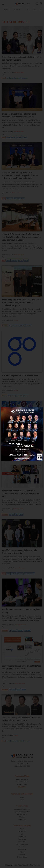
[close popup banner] (41, 410)
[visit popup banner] (22, 434)
